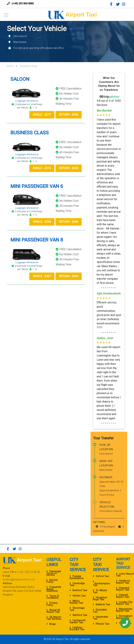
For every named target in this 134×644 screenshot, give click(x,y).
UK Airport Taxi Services (54, 618)
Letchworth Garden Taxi (78, 621)
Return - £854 (68, 277)
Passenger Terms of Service (54, 573)
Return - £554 (68, 115)
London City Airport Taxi (124, 603)
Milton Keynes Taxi (76, 602)
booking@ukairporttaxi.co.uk (19, 580)
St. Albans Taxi (100, 591)
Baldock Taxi (103, 604)
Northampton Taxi (101, 584)
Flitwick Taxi (103, 624)
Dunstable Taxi (100, 611)
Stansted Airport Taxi (123, 589)
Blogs (53, 624)
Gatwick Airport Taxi (123, 596)
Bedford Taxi (80, 590)
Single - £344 (41, 222)
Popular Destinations (77, 577)
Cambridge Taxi (77, 584)
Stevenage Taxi (77, 609)
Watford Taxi (80, 615)
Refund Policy (52, 581)
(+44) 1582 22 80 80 (29, 572)
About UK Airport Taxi (53, 611)
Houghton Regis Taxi (100, 598)
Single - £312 (41, 168)
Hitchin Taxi (79, 596)
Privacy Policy (52, 604)
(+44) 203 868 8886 (24, 3)
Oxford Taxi (102, 576)
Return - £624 (68, 168)
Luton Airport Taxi (125, 575)
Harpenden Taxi (100, 618)
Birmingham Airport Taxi (124, 617)
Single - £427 (41, 277)
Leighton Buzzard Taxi (77, 628)
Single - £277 (41, 115)
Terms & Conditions (53, 597)
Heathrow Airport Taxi (123, 582)
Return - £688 (68, 222)
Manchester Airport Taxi (124, 610)
